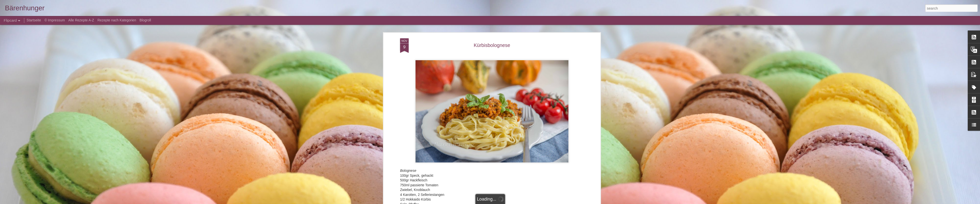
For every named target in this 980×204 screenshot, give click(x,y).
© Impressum (55, 20)
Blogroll (145, 20)
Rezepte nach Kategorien (117, 20)
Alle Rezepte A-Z (81, 20)
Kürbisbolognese (492, 44)
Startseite (34, 20)
